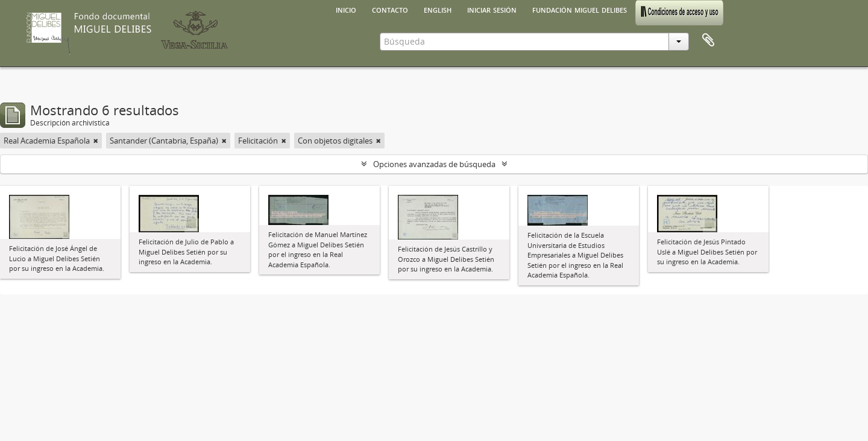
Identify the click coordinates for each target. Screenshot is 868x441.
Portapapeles (708, 40)
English (438, 9)
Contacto (390, 9)
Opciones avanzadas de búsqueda (434, 164)
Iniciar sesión (492, 9)
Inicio (346, 9)
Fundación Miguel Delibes (580, 9)
